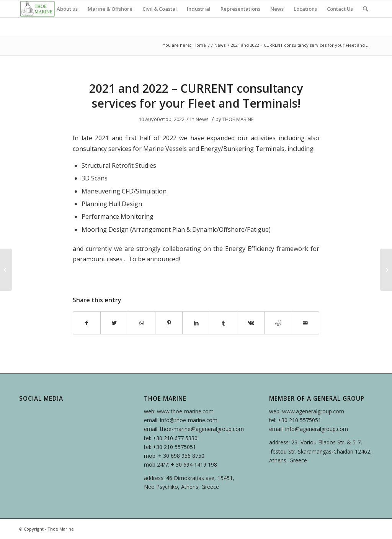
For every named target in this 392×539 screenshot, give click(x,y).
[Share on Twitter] (114, 323)
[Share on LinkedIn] (196, 323)
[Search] (365, 9)
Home (200, 45)
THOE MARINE (238, 119)
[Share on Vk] (251, 323)
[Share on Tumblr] (224, 323)
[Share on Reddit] (278, 323)
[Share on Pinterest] (169, 323)
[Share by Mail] (305, 323)
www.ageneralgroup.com (313, 411)
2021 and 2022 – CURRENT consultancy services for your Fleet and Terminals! (196, 96)
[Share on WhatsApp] (142, 323)
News (220, 45)
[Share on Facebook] (87, 323)
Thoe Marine (61, 529)
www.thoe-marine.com (185, 411)
